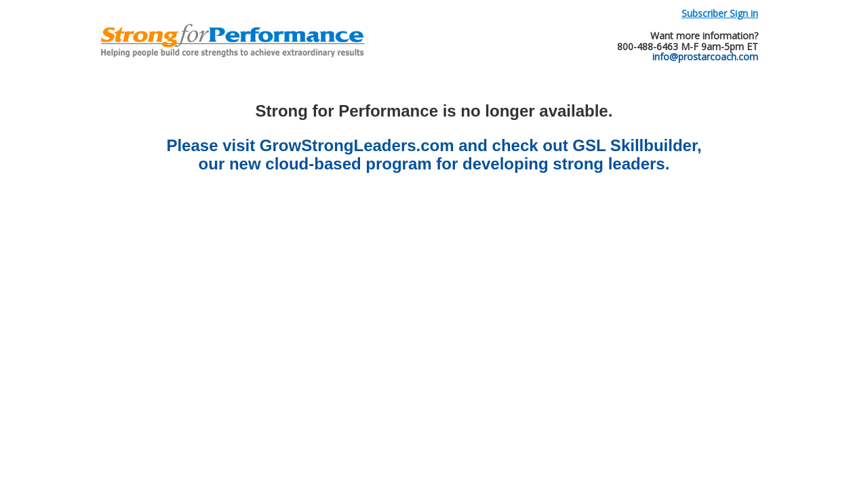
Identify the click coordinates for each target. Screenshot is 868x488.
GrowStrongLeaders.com (357, 145)
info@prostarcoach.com (705, 57)
